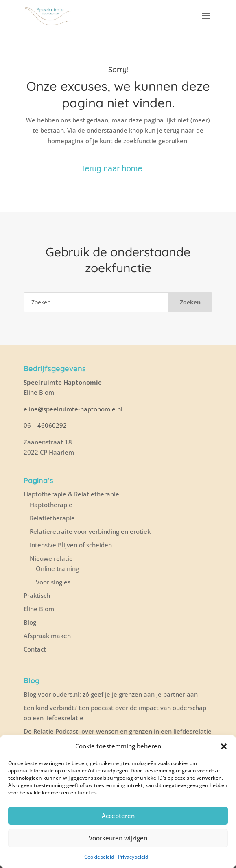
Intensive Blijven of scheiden (71, 545)
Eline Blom (39, 609)
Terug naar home (111, 168)
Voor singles (53, 582)
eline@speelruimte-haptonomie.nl (74, 409)
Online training (57, 568)
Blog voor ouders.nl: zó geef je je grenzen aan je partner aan (111, 694)
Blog (30, 622)
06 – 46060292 (45, 425)
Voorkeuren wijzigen (118, 838)
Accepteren (118, 816)
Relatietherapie (52, 518)
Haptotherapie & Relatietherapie (71, 494)
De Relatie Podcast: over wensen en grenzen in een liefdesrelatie (118, 731)
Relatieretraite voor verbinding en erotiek (90, 531)
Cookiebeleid (99, 857)
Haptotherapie (51, 505)
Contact (35, 649)
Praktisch (37, 595)
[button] (224, 746)
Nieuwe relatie (51, 558)
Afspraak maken (47, 636)
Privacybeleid (133, 857)
